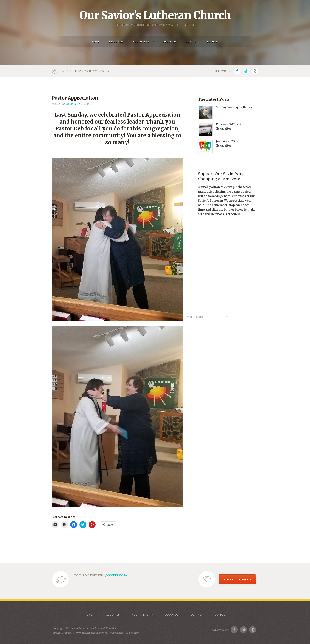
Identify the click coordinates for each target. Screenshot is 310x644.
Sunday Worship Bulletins (234, 107)
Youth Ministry (142, 615)
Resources (112, 615)
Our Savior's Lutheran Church (155, 15)
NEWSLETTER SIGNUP (237, 579)
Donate (220, 615)
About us (172, 615)
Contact (197, 615)
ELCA (78, 71)
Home (89, 615)
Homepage (65, 71)
